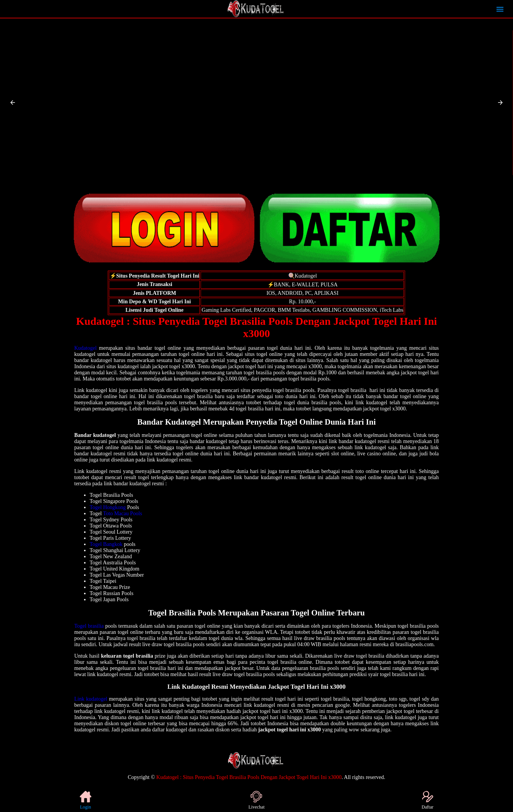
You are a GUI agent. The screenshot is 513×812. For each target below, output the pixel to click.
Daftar (428, 800)
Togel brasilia (89, 626)
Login (86, 800)
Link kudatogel (91, 699)
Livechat (256, 800)
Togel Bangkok (106, 544)
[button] (13, 103)
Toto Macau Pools (122, 513)
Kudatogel (86, 348)
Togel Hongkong (108, 507)
